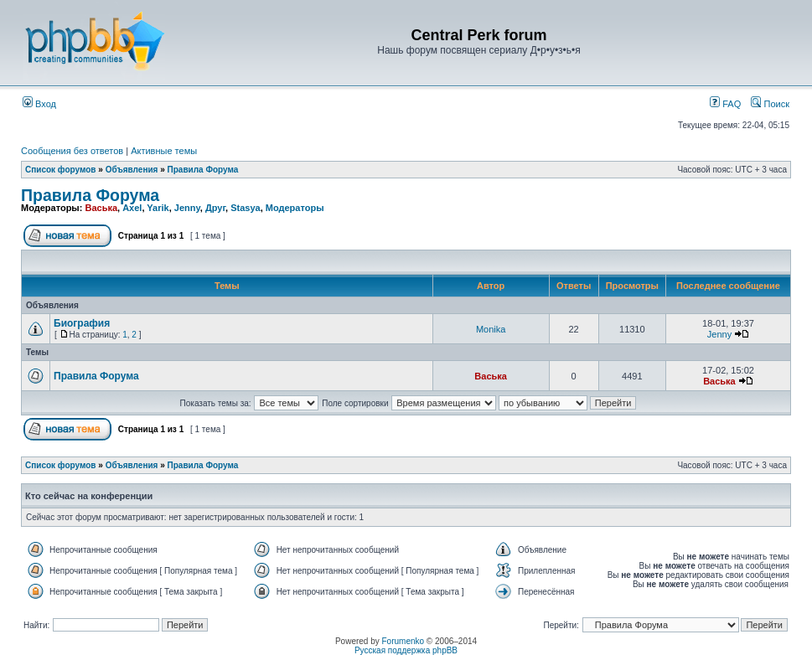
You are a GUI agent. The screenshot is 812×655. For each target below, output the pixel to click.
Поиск (770, 104)
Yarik (158, 208)
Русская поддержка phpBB (406, 650)
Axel (132, 208)
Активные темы (164, 151)
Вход (39, 104)
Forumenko (403, 641)
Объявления (132, 170)
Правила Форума (203, 170)
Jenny (187, 208)
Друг (215, 208)
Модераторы (295, 208)
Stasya (245, 208)
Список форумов (61, 170)
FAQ (725, 104)
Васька (101, 208)
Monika (491, 329)
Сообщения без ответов (72, 151)
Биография (82, 323)
